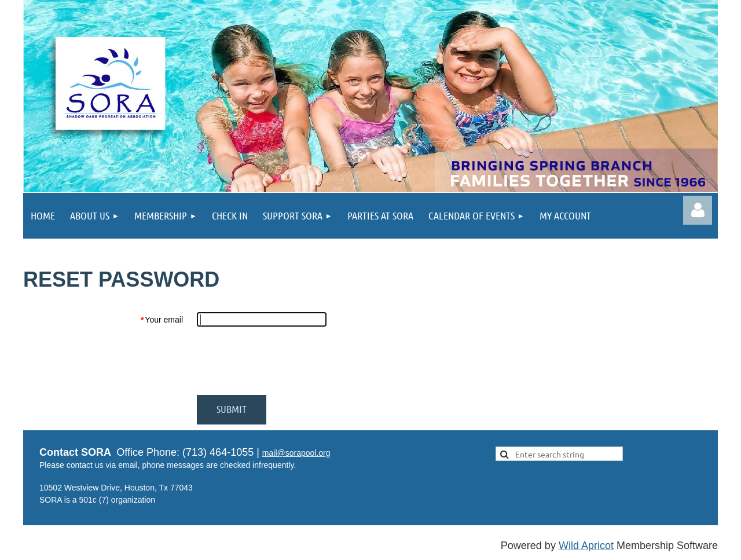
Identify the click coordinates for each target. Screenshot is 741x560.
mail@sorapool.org (296, 453)
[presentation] (285, 361)
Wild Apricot (586, 546)
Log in (698, 210)
